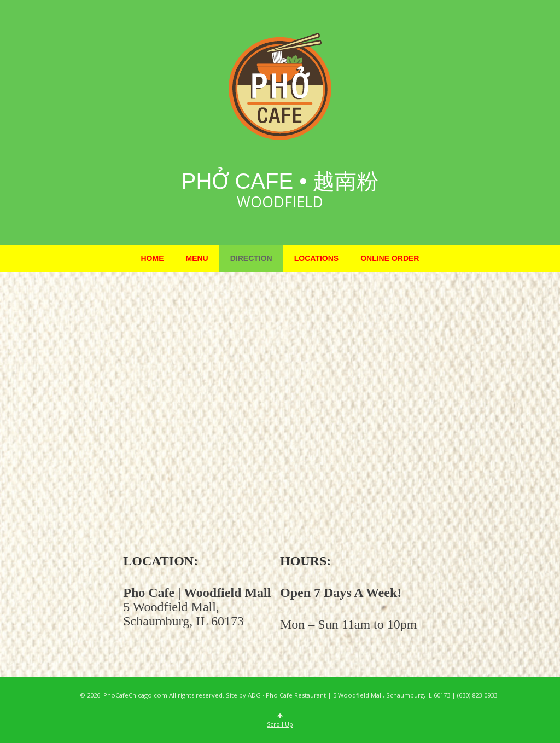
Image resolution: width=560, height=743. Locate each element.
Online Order (390, 258)
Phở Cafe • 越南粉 (280, 181)
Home (153, 258)
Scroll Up (280, 721)
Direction (251, 258)
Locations (316, 258)
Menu (197, 258)
